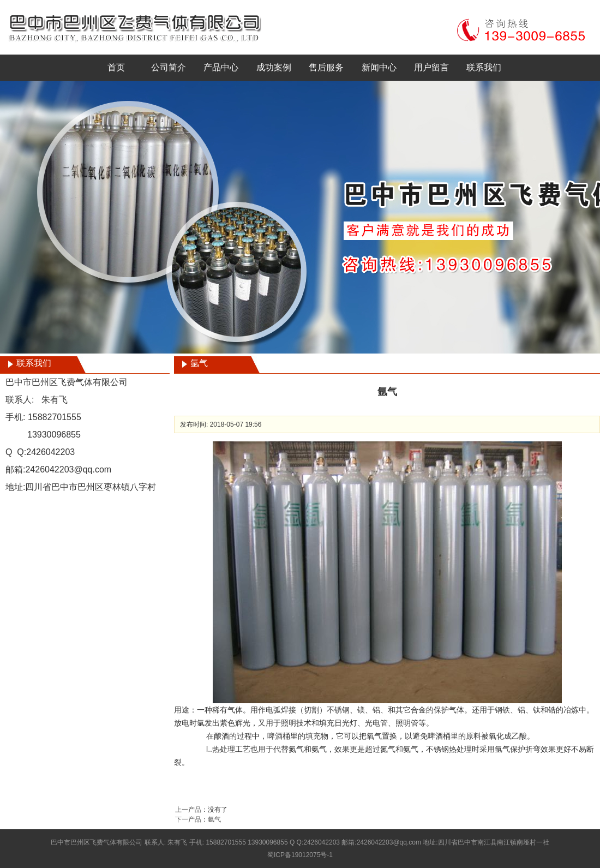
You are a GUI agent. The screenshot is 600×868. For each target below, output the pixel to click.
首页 (116, 67)
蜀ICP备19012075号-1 (300, 855)
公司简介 (169, 67)
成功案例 (274, 67)
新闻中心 (379, 67)
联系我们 (484, 67)
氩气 (214, 819)
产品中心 (221, 67)
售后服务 (326, 67)
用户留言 (431, 67)
